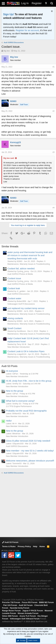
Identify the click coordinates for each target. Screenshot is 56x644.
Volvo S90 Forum (10, 616)
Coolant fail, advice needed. (21, 268)
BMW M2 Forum (46, 602)
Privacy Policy (24, 546)
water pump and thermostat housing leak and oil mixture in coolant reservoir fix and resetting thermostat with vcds (30, 255)
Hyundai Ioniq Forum (20, 608)
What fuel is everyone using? (20, 401)
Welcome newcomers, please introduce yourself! (30, 461)
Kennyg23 (16, 142)
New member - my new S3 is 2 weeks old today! (30, 451)
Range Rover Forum (11, 611)
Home (42, 546)
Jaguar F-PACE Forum (33, 611)
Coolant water (14, 298)
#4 (54, 208)
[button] (3, 3)
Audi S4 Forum (26, 605)
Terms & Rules (9, 546)
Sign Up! (9, 14)
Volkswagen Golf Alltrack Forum (25, 619)
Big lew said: (9, 158)
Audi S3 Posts (9, 366)
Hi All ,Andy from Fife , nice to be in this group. (29, 381)
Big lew (7, 51)
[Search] (52, 3)
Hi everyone (12, 371)
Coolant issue (14, 278)
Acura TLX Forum (28, 616)
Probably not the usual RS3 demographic (26, 411)
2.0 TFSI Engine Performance (19, 406)
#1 (54, 67)
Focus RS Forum (30, 602)
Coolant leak (14, 288)
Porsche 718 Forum (11, 602)
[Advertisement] (28, 505)
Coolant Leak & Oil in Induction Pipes (26, 351)
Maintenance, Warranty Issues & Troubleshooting (29, 264)
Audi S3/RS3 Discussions (18, 294)
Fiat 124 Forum (10, 605)
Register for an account (27, 30)
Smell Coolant (14, 328)
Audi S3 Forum (10, 542)
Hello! (9, 421)
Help (35, 546)
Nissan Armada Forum (28, 613)
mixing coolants (15, 318)
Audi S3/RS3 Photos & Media (20, 274)
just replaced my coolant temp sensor (26, 308)
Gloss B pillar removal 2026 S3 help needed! (28, 441)
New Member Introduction (19, 347)
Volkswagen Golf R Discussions (21, 304)
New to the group (14, 391)
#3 (54, 152)
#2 (54, 111)
